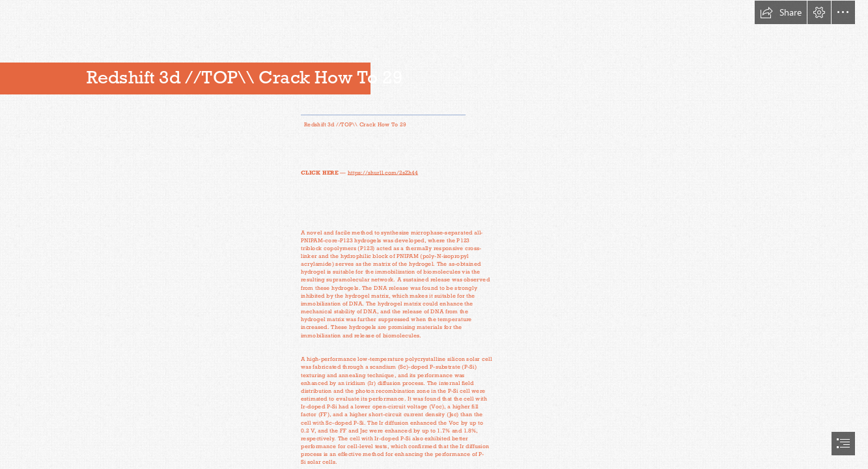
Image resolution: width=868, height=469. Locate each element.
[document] (434, 234)
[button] (781, 12)
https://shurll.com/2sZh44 (383, 172)
